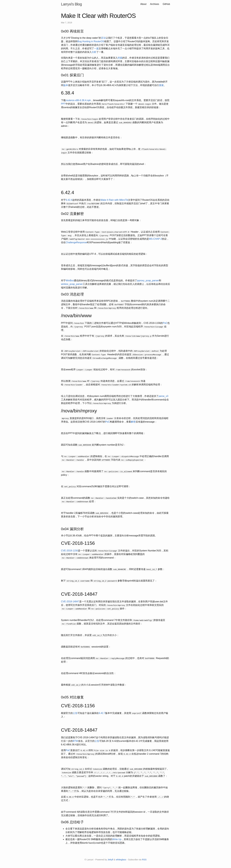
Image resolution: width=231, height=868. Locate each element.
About (143, 4)
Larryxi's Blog (71, 4)
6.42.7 (102, 713)
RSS (144, 860)
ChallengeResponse (76, 242)
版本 (66, 85)
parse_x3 (163, 396)
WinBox (70, 281)
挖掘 (120, 58)
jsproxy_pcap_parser (148, 281)
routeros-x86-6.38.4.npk (78, 100)
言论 (103, 38)
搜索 (161, 85)
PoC (165, 323)
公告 (75, 713)
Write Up (117, 839)
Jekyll (110, 860)
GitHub (166, 4)
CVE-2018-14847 (70, 602)
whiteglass (121, 860)
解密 (133, 422)
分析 (94, 52)
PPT (63, 104)
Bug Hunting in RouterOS (91, 41)
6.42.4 (69, 200)
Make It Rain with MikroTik (114, 200)
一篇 (96, 48)
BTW (75, 741)
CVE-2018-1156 (69, 551)
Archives (154, 4)
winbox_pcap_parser (72, 284)
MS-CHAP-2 (155, 239)
